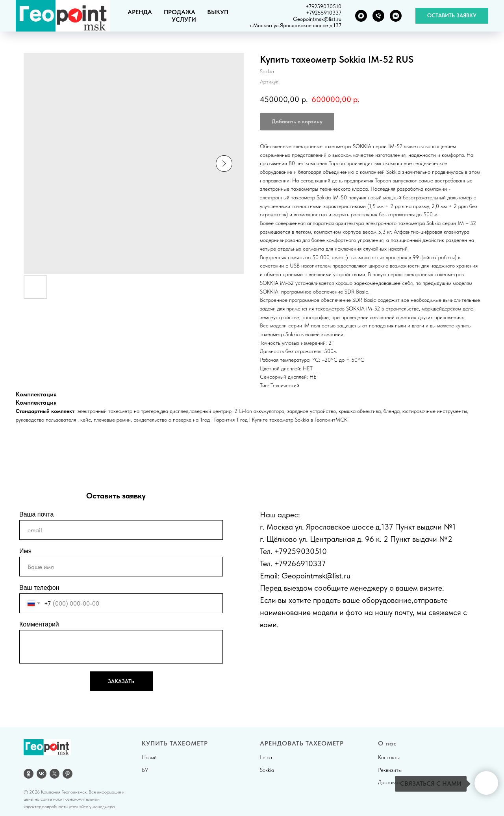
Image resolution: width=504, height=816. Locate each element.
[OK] (29, 774)
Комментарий (39, 624)
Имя (25, 551)
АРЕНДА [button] (140, 12)
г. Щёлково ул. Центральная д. (311, 539)
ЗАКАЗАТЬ (121, 681)
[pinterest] (68, 774)
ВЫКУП (218, 12)
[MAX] (361, 16)
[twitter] (55, 774)
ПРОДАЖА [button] (180, 12)
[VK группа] (396, 16)
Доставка (389, 782)
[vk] (42, 774)
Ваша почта (36, 514)
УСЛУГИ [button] (184, 20)
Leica (266, 757)
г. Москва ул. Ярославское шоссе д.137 (326, 527)
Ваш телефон (39, 588)
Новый (149, 757)
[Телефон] (378, 16)
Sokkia (267, 770)
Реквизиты (390, 770)
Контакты (389, 757)
